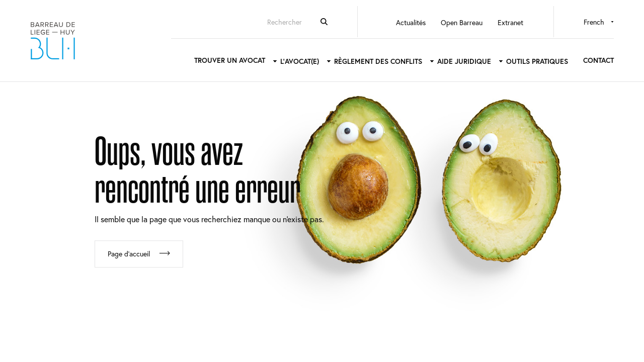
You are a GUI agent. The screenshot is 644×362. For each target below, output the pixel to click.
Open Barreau (462, 22)
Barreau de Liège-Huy (53, 41)
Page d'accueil (129, 254)
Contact (598, 60)
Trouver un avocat (230, 60)
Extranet (510, 22)
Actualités (411, 22)
